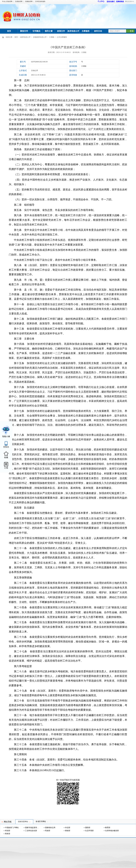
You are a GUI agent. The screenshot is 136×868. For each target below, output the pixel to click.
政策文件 (61, 31)
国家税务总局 (50, 828)
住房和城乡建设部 (112, 831)
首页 (9, 31)
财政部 (68, 831)
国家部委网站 (24, 822)
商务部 (8, 834)
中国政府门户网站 (12, 828)
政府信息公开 (73, 31)
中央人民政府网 (7, 1)
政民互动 (98, 31)
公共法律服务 (62, 37)
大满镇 (52, 37)
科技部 (8, 831)
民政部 (48, 831)
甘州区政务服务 (40, 1)
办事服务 (86, 31)
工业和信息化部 (31, 831)
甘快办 (6, 447)
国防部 (88, 828)
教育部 (108, 828)
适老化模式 (110, 2)
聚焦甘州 (24, 31)
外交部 (68, 828)
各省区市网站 (42, 821)
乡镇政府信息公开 (40, 37)
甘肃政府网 (19, 1)
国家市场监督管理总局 (32, 828)
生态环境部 (89, 831)
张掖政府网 (29, 1)
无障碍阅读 (120, 2)
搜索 (132, 31)
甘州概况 (36, 31)
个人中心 (101, 1)
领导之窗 (49, 31)
